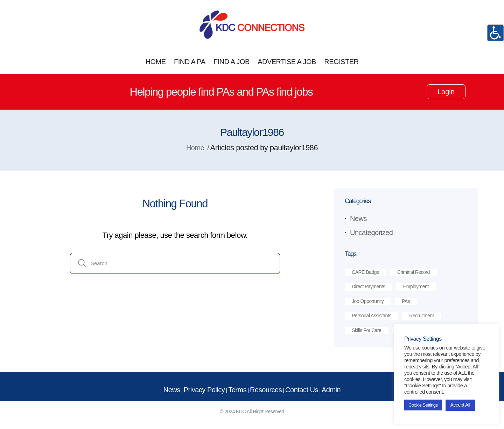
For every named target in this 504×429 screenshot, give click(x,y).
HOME (156, 62)
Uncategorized (371, 233)
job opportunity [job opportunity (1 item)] (368, 301)
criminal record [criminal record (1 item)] (414, 272)
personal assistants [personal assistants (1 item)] (372, 316)
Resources (266, 390)
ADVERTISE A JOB (287, 62)
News (358, 219)
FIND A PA (190, 62)
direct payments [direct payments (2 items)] (368, 286)
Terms (237, 390)
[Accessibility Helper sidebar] (496, 33)
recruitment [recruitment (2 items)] (421, 316)
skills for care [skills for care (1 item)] (366, 330)
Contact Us (302, 390)
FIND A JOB (232, 62)
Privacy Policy (204, 390)
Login (446, 92)
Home (195, 148)
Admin (331, 390)
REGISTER (341, 62)
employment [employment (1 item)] (416, 286)
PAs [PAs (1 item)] (406, 301)
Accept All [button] (460, 405)
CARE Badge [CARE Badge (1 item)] (365, 272)
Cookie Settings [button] (423, 405)
